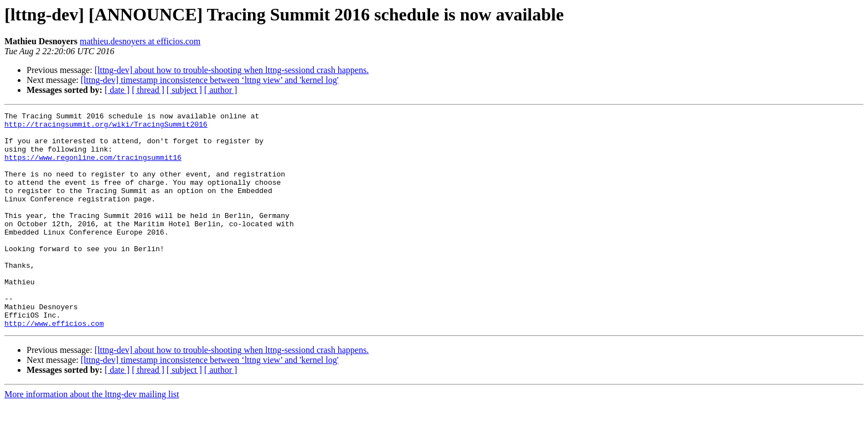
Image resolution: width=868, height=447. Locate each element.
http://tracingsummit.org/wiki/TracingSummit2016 (106, 127)
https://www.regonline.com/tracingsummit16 (93, 167)
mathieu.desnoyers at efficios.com (140, 41)
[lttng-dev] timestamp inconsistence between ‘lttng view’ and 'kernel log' (210, 80)
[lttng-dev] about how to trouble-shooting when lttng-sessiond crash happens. (232, 70)
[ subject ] (184, 90)
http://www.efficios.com (54, 366)
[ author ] (221, 90)
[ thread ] (148, 90)
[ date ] (117, 90)
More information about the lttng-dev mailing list (92, 437)
